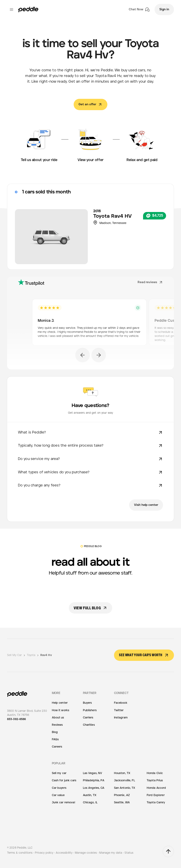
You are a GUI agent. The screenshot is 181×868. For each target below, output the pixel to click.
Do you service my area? (91, 459)
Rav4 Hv (46, 655)
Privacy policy (44, 853)
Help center (60, 703)
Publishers (90, 710)
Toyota (102, 216)
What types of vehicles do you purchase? (91, 472)
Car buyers (59, 788)
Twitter (119, 710)
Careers (57, 747)
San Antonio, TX (125, 788)
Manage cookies (86, 853)
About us (58, 718)
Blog (55, 732)
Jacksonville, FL (125, 780)
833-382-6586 (17, 719)
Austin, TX (90, 795)
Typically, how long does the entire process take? (91, 446)
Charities (89, 725)
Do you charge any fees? (91, 485)
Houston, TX (122, 773)
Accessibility (64, 853)
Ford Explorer (156, 795)
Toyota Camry (156, 803)
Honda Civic (155, 773)
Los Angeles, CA (94, 788)
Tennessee (119, 223)
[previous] (83, 355)
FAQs (55, 739)
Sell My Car (16, 655)
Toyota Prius (155, 780)
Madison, (106, 223)
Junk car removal (63, 803)
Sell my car (59, 773)
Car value (58, 795)
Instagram (121, 718)
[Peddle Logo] (28, 9)
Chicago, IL (90, 803)
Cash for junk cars (64, 780)
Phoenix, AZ (122, 795)
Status (129, 853)
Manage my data (111, 853)
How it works (61, 710)
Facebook (121, 703)
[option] (90, 323)
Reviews (57, 725)
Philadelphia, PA (94, 780)
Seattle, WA (122, 803)
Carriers (88, 718)
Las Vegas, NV (93, 773)
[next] (99, 355)
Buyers (87, 703)
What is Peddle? (91, 432)
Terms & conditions (20, 853)
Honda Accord (156, 788)
